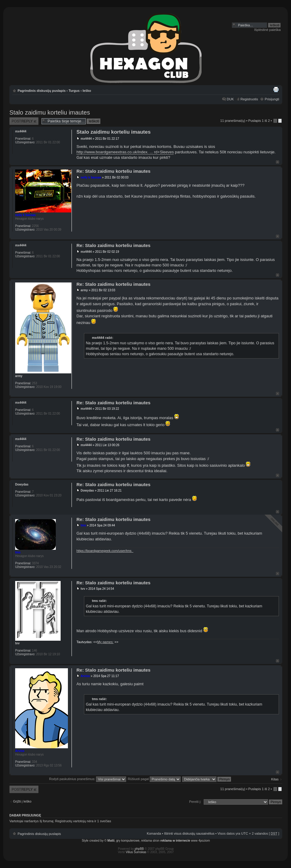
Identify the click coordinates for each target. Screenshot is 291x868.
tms (83, 525)
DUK (230, 99)
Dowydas (87, 491)
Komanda (154, 833)
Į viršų (278, 162)
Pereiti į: (195, 802)
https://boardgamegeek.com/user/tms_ (105, 551)
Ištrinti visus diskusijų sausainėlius (189, 833)
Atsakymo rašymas (24, 121)
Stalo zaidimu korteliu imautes (50, 112)
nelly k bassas (91, 177)
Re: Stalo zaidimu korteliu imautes (113, 171)
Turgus (74, 91)
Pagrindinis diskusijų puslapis (42, 91)
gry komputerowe (128, 841)
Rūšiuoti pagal (154, 779)
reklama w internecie (175, 841)
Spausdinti (276, 89)
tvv (83, 589)
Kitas (275, 779)
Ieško (87, 91)
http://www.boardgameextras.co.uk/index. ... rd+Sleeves (125, 152)
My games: (105, 642)
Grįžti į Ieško (22, 801)
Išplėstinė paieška (268, 30)
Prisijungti (272, 99)
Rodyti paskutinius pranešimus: (88, 779)
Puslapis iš (259, 121)
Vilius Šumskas (136, 852)
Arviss (85, 676)
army (84, 290)
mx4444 (86, 139)
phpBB (139, 849)
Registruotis (249, 99)
